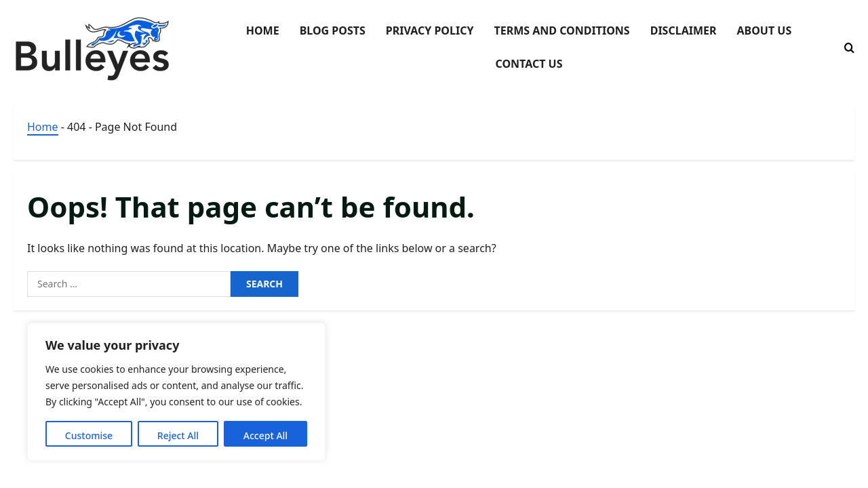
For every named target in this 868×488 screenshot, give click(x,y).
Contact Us (529, 64)
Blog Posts (333, 30)
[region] (176, 392)
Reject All (178, 435)
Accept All (265, 435)
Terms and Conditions (561, 30)
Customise (89, 435)
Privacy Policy (430, 30)
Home (263, 30)
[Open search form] (849, 48)
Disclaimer (684, 30)
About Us (764, 30)
